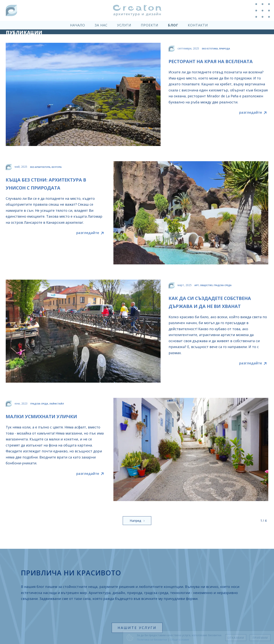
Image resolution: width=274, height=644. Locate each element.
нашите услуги (137, 628)
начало (78, 25)
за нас (101, 25)
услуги (124, 25)
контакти (198, 25)
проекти (150, 25)
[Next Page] (137, 521)
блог (173, 25)
